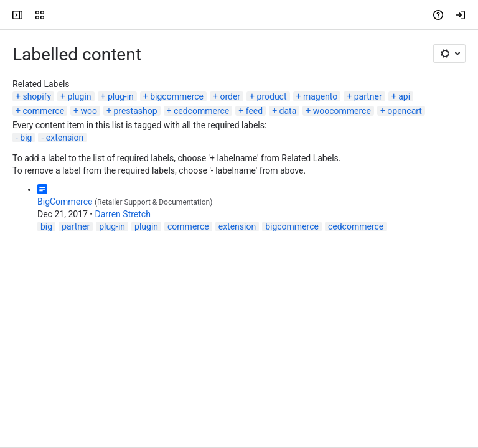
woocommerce (342, 111)
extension (65, 138)
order (230, 96)
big (26, 138)
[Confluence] (57, 15)
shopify (37, 96)
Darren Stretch (123, 214)
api (404, 96)
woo (89, 111)
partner (368, 96)
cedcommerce (201, 111)
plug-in (121, 96)
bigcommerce (177, 96)
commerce (43, 111)
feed (254, 111)
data (288, 111)
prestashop (135, 111)
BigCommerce (65, 202)
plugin (80, 96)
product (272, 96)
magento (320, 96)
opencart (405, 111)
